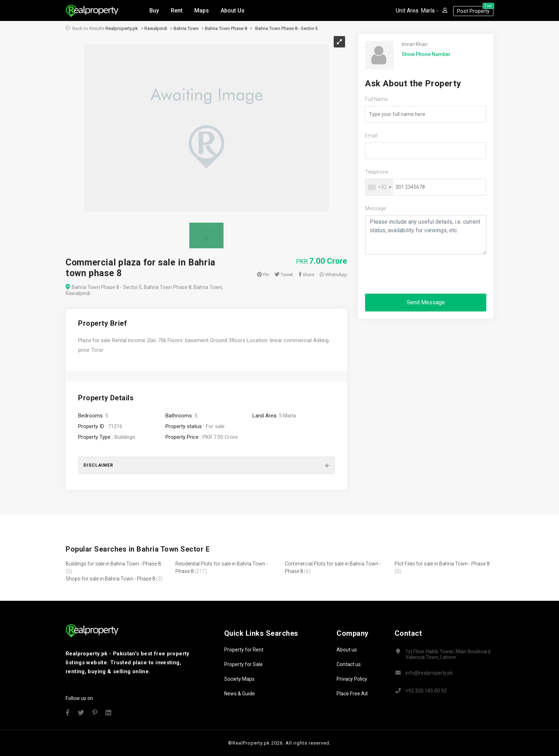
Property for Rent (244, 650)
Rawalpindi (156, 28)
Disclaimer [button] (98, 465)
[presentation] (419, 274)
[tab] (206, 465)
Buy (154, 10)
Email (371, 136)
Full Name (376, 99)
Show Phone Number (426, 54)
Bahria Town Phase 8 (226, 28)
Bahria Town (186, 28)
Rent (177, 10)
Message (375, 208)
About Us (233, 10)
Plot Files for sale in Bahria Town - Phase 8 (442, 564)
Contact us (349, 664)
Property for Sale (243, 664)
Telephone (377, 172)
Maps (202, 10)
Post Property (475, 9)
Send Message (426, 302)
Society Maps (239, 679)
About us (347, 650)
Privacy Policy (352, 679)
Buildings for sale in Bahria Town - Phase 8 (113, 564)
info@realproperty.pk (429, 673)
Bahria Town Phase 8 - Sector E (287, 28)
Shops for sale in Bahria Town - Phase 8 (110, 579)
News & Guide (240, 694)
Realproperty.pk (122, 28)
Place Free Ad (352, 694)
